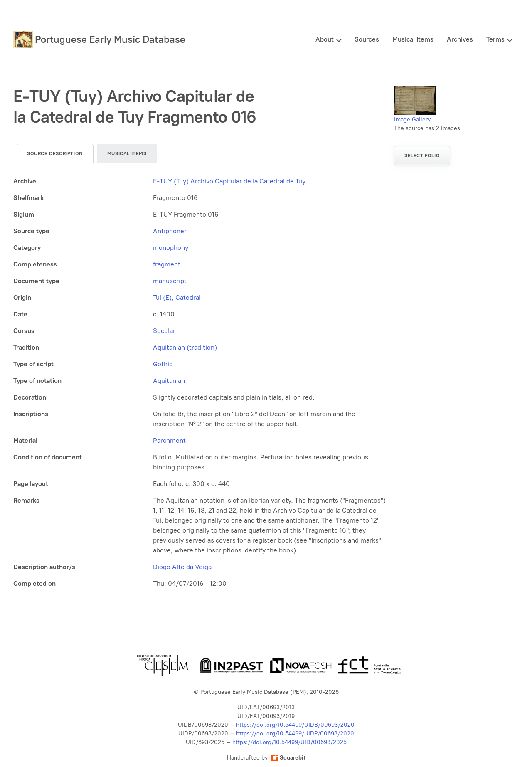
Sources (367, 39)
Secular (164, 331)
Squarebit (288, 758)
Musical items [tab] (127, 153)
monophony (171, 248)
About (325, 39)
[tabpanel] (200, 382)
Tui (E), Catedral (177, 297)
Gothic (163, 364)
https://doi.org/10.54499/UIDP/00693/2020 (295, 734)
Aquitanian (169, 381)
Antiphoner (170, 231)
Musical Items (413, 39)
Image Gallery (412, 120)
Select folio (422, 155)
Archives (460, 39)
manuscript (170, 281)
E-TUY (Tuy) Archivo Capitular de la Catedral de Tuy (229, 181)
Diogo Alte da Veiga (182, 567)
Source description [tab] (55, 153)
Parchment (169, 440)
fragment (167, 264)
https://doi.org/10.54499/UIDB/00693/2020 (295, 725)
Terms (495, 39)
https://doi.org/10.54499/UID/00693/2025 (289, 742)
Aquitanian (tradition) (185, 347)
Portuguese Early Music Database (110, 39)
